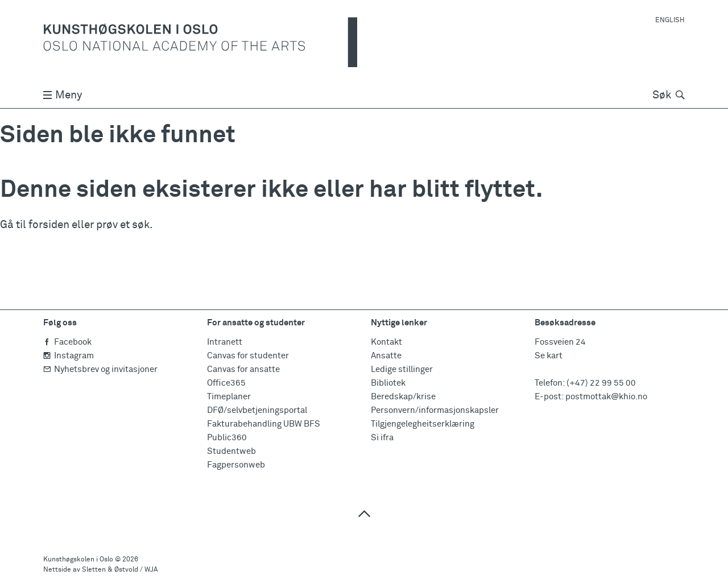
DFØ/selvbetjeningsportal (257, 410)
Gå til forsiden (35, 225)
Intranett (225, 342)
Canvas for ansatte (243, 369)
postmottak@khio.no (606, 397)
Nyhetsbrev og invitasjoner (100, 369)
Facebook (67, 342)
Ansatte (386, 356)
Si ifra (382, 438)
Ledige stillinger (402, 369)
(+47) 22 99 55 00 (601, 383)
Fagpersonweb (236, 465)
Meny (63, 95)
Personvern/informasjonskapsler (435, 410)
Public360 (227, 438)
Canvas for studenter (248, 356)
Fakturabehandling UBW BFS (264, 424)
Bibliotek (388, 383)
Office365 (226, 383)
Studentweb (231, 451)
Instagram (69, 356)
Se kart (549, 356)
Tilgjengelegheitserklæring (423, 424)
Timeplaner (229, 397)
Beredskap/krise (403, 397)
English (670, 20)
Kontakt (386, 342)
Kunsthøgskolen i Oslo (78, 560)
